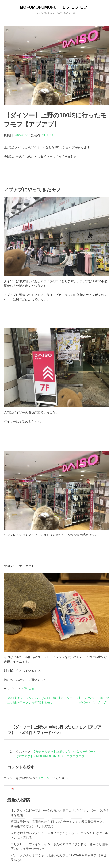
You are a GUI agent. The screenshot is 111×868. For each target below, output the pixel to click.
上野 (24, 689)
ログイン (43, 778)
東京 (32, 689)
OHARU (47, 135)
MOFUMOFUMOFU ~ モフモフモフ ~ (55, 7)
